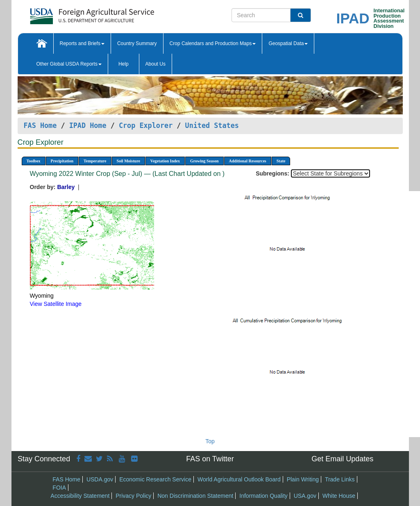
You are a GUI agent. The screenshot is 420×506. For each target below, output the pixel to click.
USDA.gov (100, 479)
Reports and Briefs (82, 43)
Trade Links (340, 479)
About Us (156, 64)
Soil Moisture (128, 161)
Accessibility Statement (80, 496)
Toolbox (34, 161)
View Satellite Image (56, 304)
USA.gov (305, 496)
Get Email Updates (342, 459)
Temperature (95, 161)
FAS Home (40, 125)
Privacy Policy (133, 496)
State (281, 161)
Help (124, 64)
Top (210, 441)
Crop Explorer (146, 125)
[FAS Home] (72, 13)
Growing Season (204, 161)
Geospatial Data (288, 43)
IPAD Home (88, 125)
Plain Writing (303, 479)
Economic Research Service (155, 479)
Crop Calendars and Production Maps (213, 43)
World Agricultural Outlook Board (239, 479)
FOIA (59, 488)
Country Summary (137, 43)
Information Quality (263, 496)
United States (212, 125)
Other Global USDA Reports (69, 64)
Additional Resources (248, 161)
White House (339, 496)
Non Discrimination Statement (195, 496)
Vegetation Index (165, 161)
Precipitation (62, 161)
